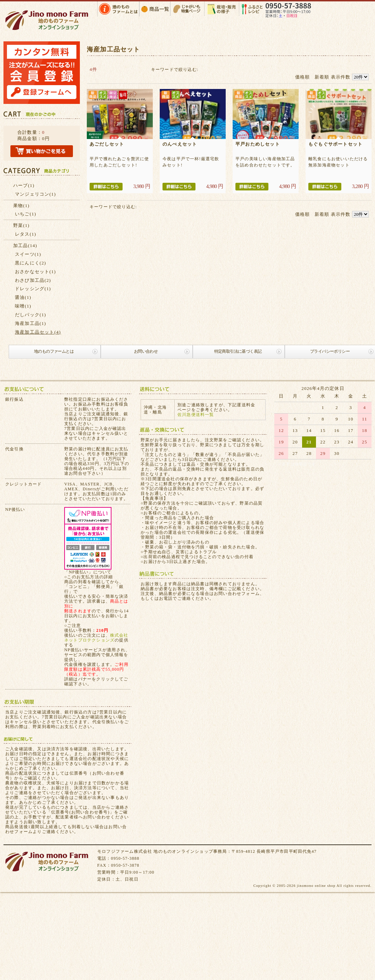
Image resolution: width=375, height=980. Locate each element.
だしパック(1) (31, 315)
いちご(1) (26, 214)
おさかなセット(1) (35, 272)
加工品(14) (25, 246)
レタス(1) (26, 234)
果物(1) (21, 206)
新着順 (322, 77)
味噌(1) (23, 306)
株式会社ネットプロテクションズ (96, 638)
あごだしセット (107, 144)
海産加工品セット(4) (38, 332)
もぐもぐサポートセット (335, 144)
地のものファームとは (54, 351)
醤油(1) (23, 297)
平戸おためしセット (258, 144)
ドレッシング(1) (33, 289)
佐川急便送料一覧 (196, 415)
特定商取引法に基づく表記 (238, 351)
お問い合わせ (146, 351)
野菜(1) (21, 225)
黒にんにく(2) (31, 263)
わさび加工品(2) (33, 280)
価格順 (303, 77)
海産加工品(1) (31, 323)
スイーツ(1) (28, 254)
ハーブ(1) (24, 185)
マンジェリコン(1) (35, 194)
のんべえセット (180, 144)
